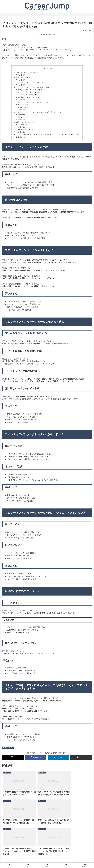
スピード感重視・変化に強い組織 (29, 92)
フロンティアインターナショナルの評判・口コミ (33, 102)
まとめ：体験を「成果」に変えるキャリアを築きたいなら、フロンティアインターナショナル (48, 135)
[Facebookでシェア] (36, 757)
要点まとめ (22, 75)
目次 (44, 68)
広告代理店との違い (23, 77)
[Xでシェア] (13, 757)
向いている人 (22, 115)
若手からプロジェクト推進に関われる (31, 90)
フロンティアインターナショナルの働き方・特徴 (33, 87)
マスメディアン (23, 125)
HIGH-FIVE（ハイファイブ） (28, 130)
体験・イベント (8, 748)
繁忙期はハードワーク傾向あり (28, 97)
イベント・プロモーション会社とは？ (29, 72)
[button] (81, 757)
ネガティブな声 (23, 107)
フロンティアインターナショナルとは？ (30, 82)
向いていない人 (23, 117)
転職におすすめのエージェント (27, 122)
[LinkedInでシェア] (58, 757)
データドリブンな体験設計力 (28, 95)
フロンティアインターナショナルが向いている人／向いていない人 (39, 112)
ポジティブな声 (23, 105)
